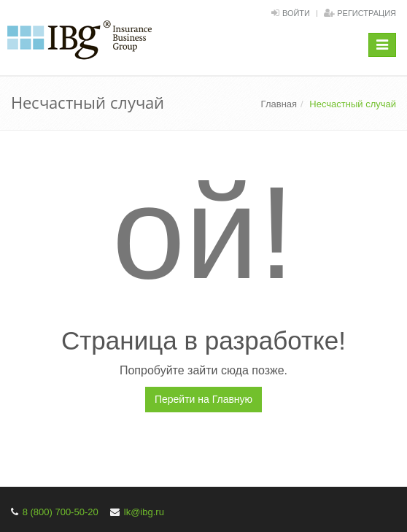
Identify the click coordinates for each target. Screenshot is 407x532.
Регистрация (367, 13)
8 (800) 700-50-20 (61, 512)
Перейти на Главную (204, 399)
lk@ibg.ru (144, 512)
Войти (296, 13)
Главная (279, 104)
